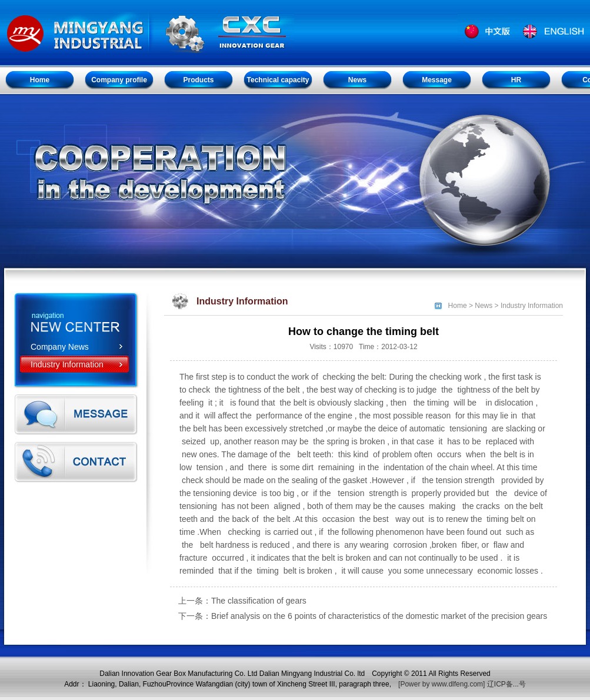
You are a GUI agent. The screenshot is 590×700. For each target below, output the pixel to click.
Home (458, 306)
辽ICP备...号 (506, 684)
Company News (60, 347)
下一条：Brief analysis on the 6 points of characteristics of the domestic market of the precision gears (363, 616)
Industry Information (67, 364)
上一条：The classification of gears (242, 601)
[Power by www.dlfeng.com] (441, 684)
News (484, 306)
